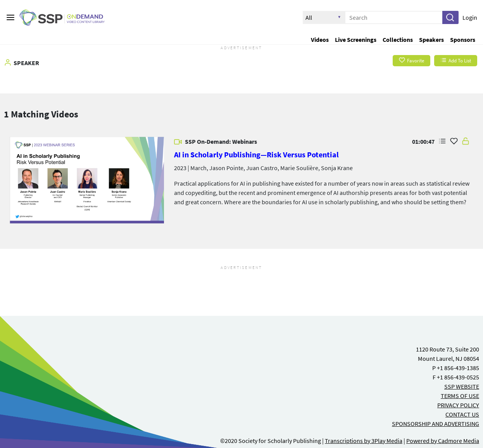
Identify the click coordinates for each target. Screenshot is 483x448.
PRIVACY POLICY (458, 405)
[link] (87, 180)
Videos (320, 40)
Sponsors (463, 40)
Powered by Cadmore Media (443, 441)
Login (470, 17)
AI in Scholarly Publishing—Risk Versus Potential (256, 154)
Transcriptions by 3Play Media (364, 441)
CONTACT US (462, 414)
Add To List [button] (456, 61)
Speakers (431, 40)
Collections (398, 40)
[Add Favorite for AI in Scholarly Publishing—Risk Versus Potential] (454, 141)
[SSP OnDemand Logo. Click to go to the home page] (68, 18)
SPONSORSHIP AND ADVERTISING (436, 424)
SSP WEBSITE (462, 386)
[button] (450, 17)
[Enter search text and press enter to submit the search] (394, 17)
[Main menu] (10, 17)
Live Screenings (356, 40)
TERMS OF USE (460, 396)
